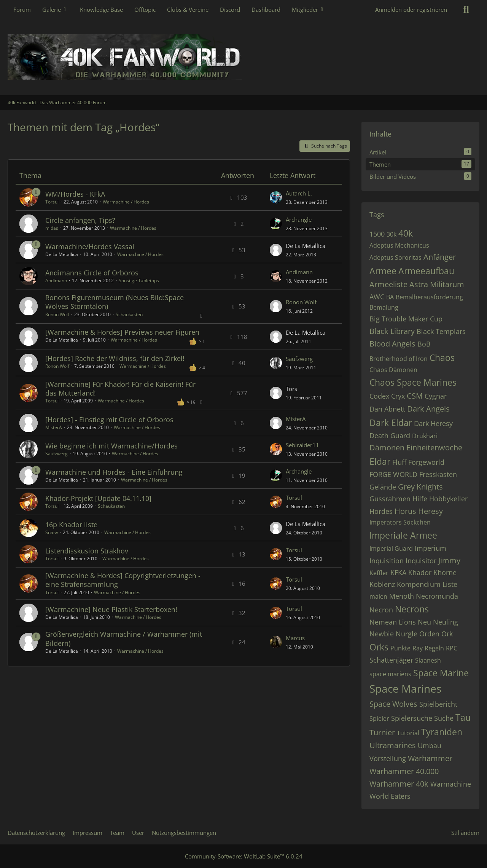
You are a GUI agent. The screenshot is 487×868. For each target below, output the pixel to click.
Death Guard (390, 436)
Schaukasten (129, 314)
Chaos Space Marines (413, 382)
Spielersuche (412, 718)
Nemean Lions (393, 622)
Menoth (402, 596)
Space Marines (405, 688)
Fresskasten (438, 474)
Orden (429, 634)
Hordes (381, 511)
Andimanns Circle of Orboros (92, 273)
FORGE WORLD (393, 474)
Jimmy (449, 560)
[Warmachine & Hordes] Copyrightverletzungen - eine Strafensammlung (123, 580)
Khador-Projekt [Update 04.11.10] (98, 498)
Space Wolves (393, 704)
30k (392, 234)
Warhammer (430, 758)
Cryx (398, 396)
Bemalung (384, 307)
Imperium (431, 548)
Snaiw (52, 532)
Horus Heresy (419, 511)
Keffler (379, 573)
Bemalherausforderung (429, 297)
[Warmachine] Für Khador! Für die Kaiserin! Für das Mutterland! (120, 389)
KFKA (398, 572)
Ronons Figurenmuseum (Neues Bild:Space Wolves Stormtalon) (115, 302)
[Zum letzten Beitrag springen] (276, 197)
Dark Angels (428, 409)
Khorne (445, 572)
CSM (415, 396)
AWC (377, 297)
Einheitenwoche (434, 448)
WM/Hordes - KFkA (75, 194)
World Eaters (390, 796)
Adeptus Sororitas (395, 258)
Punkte (400, 648)
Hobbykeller (448, 499)
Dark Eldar (391, 423)
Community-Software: (244, 856)
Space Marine (441, 673)
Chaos (442, 358)
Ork (447, 634)
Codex (379, 396)
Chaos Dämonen (393, 370)
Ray (418, 648)
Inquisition (387, 561)
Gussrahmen (390, 499)
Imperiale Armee (403, 535)
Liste (450, 584)
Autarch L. (299, 193)
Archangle (299, 219)
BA (390, 297)
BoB (424, 344)
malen (378, 596)
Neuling (446, 622)
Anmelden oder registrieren (411, 10)
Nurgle (407, 634)
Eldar (380, 461)
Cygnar (436, 396)
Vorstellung (388, 758)
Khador (420, 572)
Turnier (382, 732)
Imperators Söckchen (400, 522)
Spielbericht (438, 704)
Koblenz (382, 584)
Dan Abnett (387, 409)
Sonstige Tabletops (139, 281)
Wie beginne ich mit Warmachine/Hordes (111, 446)
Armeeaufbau (426, 271)
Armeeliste (388, 284)
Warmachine (451, 784)
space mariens (390, 674)
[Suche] (466, 10)
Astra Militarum (437, 284)
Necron (381, 610)
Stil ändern (465, 833)
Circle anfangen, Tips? (80, 220)
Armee (383, 271)
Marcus (295, 638)
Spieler (379, 719)
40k (406, 233)
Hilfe (420, 499)
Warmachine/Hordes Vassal (90, 246)
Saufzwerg (299, 359)
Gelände (383, 487)
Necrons (412, 609)
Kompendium (419, 584)
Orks (379, 647)
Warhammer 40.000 (404, 771)
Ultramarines (393, 745)
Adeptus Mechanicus (399, 245)
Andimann (56, 281)
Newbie (382, 634)
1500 (377, 234)
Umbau (430, 746)
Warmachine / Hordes (126, 202)
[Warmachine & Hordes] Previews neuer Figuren (122, 332)
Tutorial (408, 733)
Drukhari (425, 436)
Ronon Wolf (57, 314)
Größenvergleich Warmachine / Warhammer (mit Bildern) (124, 638)
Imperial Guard (391, 548)
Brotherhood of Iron (399, 359)
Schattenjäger (391, 660)
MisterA (54, 427)
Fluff (399, 462)
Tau (463, 717)
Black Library (392, 331)
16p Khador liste (71, 525)
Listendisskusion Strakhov (87, 551)
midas (52, 228)
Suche (444, 718)
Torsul (52, 202)
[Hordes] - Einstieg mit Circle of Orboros (109, 420)
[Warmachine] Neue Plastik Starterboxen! (111, 609)
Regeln (434, 648)
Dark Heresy (433, 423)
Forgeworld (426, 462)
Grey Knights (420, 487)
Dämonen (387, 448)
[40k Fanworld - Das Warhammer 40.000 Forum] (243, 57)
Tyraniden (442, 732)
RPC (452, 648)
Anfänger (440, 257)
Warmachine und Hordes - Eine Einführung (114, 472)
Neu (424, 622)
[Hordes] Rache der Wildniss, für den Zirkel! (115, 358)
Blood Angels (392, 344)
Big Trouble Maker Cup (406, 319)
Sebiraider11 (302, 445)
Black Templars (441, 331)
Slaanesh (428, 660)
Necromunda (437, 596)
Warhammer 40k (399, 784)
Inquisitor (421, 561)
